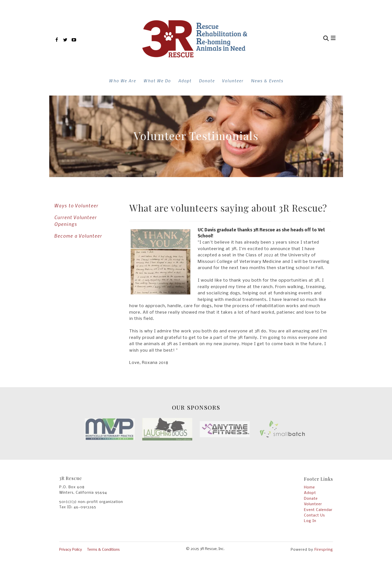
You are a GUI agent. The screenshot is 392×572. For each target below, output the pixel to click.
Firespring (324, 550)
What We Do (157, 81)
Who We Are (122, 81)
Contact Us (314, 515)
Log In (310, 521)
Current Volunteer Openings (75, 221)
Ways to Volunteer (76, 205)
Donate (207, 81)
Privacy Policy (71, 550)
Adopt (185, 81)
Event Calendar (318, 510)
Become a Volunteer (78, 236)
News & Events (267, 81)
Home (309, 487)
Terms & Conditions (103, 550)
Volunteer (233, 81)
